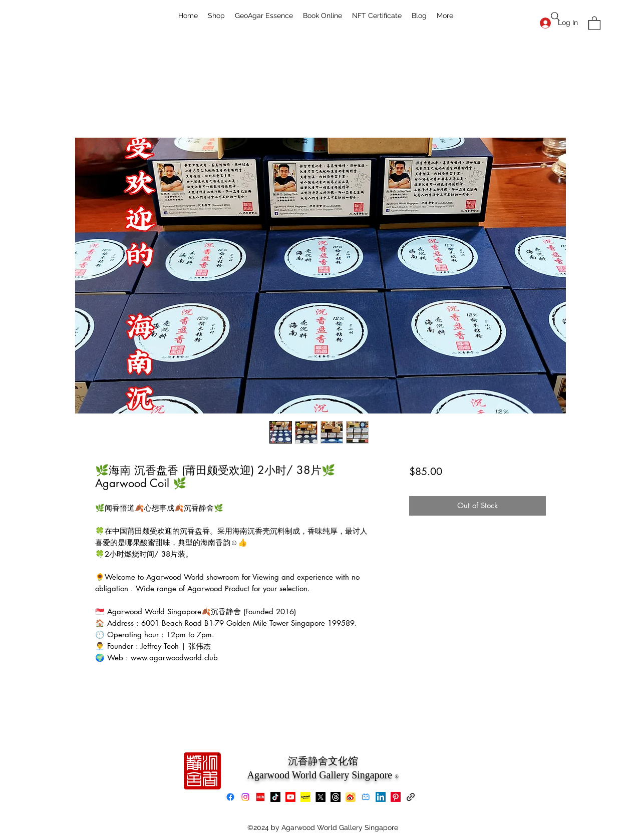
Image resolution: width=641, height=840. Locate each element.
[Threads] (336, 797)
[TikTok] (275, 797)
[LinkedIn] (381, 797)
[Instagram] (245, 797)
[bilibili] (366, 797)
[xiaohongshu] (260, 797)
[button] (594, 23)
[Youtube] (290, 797)
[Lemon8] (305, 797)
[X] (320, 797)
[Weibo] (351, 797)
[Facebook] (230, 797)
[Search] (555, 17)
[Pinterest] (396, 797)
